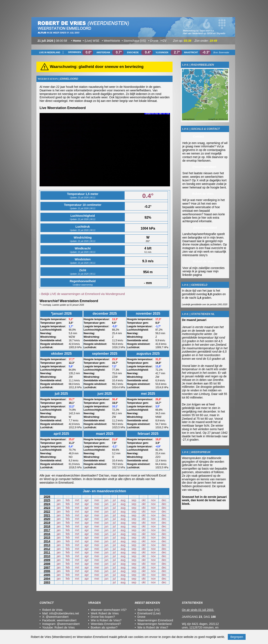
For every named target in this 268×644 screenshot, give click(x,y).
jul (114, 500)
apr (87, 500)
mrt (77, 500)
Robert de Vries (65, 627)
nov (153, 500)
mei (97, 500)
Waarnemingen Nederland (154, 624)
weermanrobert (67, 620)
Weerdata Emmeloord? (106, 624)
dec (164, 500)
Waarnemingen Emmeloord (155, 620)
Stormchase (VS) (149, 610)
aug (123, 500)
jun (106, 500)
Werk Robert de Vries (105, 613)
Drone (141, 617)
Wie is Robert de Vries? (106, 620)
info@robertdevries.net (64, 613)
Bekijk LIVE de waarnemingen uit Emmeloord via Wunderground (83, 294)
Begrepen (237, 637)
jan (59, 500)
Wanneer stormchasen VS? (109, 610)
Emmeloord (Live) (149, 613)
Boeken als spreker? (104, 627)
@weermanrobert (57, 617)
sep (134, 500)
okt (144, 500)
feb (68, 500)
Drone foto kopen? (103, 617)
